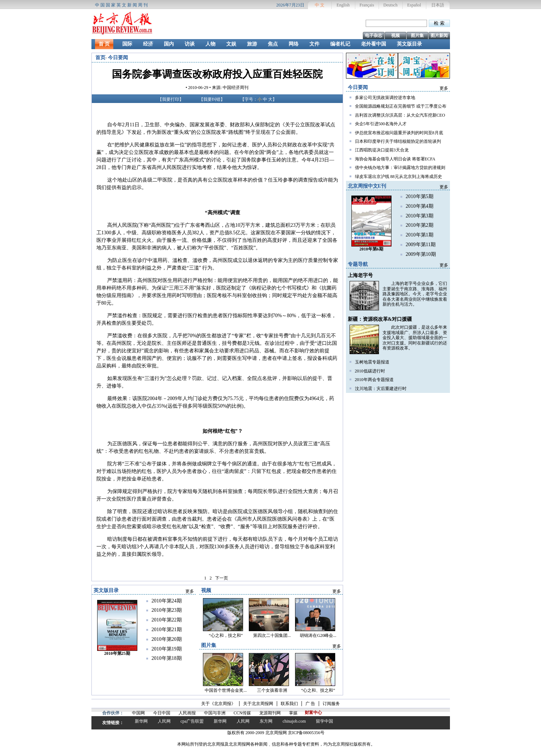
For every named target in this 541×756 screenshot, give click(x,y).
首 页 (104, 44)
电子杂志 (374, 36)
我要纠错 (212, 99)
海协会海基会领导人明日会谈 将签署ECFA (395, 159)
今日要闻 (118, 58)
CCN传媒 (243, 713)
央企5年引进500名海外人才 (381, 124)
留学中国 (324, 721)
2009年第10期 (421, 254)
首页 (100, 58)
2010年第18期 (167, 658)
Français (367, 5)
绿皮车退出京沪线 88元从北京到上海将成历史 (398, 177)
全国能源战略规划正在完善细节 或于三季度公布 (401, 106)
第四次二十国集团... (272, 635)
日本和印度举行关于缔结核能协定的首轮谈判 (398, 141)
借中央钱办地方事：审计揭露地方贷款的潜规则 (400, 168)
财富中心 (313, 713)
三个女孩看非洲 (272, 690)
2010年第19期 (167, 649)
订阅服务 (331, 704)
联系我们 (289, 704)
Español (414, 5)
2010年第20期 (167, 639)
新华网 (141, 721)
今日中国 (162, 713)
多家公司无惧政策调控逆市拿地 (385, 98)
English (343, 5)
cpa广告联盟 (192, 721)
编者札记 (340, 44)
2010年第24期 (167, 601)
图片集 (417, 36)
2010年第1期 (420, 235)
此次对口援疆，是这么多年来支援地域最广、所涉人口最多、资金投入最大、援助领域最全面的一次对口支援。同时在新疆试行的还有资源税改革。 (415, 338)
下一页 (222, 578)
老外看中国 (374, 44)
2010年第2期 (420, 225)
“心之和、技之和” (318, 690)
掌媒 (293, 713)
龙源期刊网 (270, 713)
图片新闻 (439, 36)
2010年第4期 (420, 206)
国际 (127, 44)
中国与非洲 (215, 713)
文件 (314, 44)
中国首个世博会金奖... (226, 690)
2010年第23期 (167, 610)
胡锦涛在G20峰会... (318, 635)
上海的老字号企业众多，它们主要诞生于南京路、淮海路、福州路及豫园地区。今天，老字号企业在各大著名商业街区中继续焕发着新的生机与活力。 (415, 294)
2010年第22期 (167, 620)
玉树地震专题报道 (372, 362)
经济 (148, 44)
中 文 (320, 5)
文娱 (231, 44)
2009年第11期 (421, 245)
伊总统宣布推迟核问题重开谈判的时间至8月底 (399, 133)
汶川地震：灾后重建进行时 (381, 389)
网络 (294, 44)
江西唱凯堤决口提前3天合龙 (382, 150)
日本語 (438, 5)
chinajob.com (294, 721)
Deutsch (390, 5)
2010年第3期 (420, 216)
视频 (395, 36)
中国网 (138, 713)
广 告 (310, 704)
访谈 (190, 44)
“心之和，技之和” (226, 635)
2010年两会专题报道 (374, 380)
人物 (210, 44)
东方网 (266, 721)
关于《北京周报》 (218, 704)
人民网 (164, 721)
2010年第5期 (420, 196)
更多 (444, 88)
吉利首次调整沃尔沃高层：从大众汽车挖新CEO (400, 115)
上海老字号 (360, 275)
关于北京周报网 (258, 704)
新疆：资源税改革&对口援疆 (380, 319)
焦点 (273, 44)
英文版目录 (409, 44)
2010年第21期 (167, 630)
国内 (169, 44)
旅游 (252, 44)
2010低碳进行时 (370, 371)
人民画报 (187, 713)
